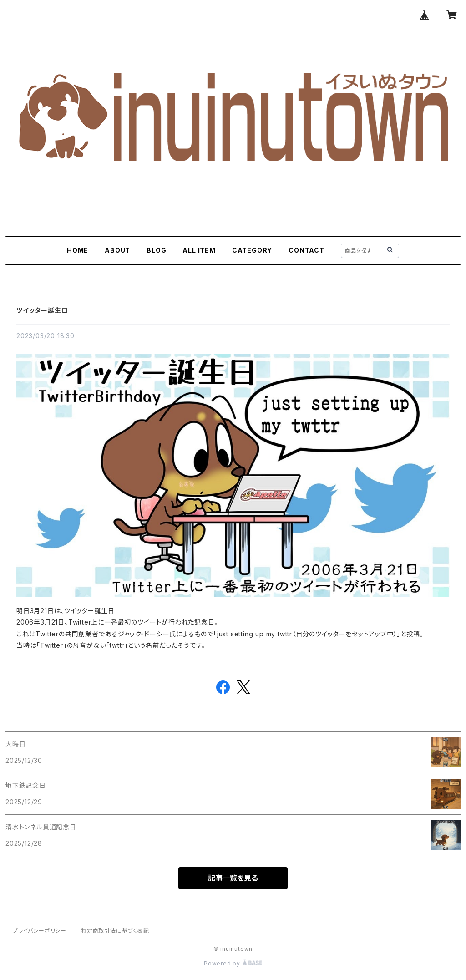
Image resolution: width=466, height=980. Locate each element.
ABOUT (117, 250)
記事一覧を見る (233, 878)
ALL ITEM (199, 250)
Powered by (233, 963)
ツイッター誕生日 (42, 310)
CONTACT (306, 250)
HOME (78, 250)
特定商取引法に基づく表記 (115, 931)
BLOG (156, 250)
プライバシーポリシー (40, 931)
